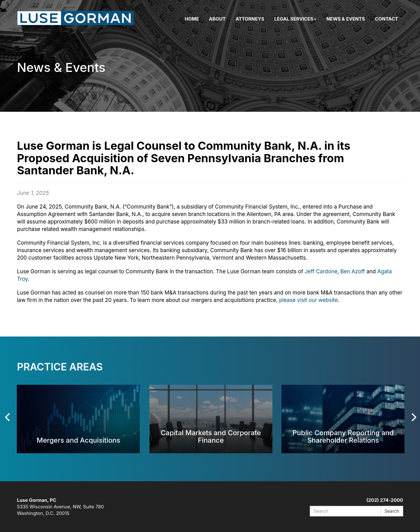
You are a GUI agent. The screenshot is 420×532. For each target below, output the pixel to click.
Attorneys (250, 19)
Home (192, 19)
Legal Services (295, 19)
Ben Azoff (353, 271)
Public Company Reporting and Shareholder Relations (343, 436)
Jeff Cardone (321, 271)
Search (392, 511)
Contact (386, 19)
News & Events (346, 19)
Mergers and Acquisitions (78, 440)
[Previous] (8, 417)
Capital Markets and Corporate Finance (211, 436)
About (217, 19)
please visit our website (308, 300)
